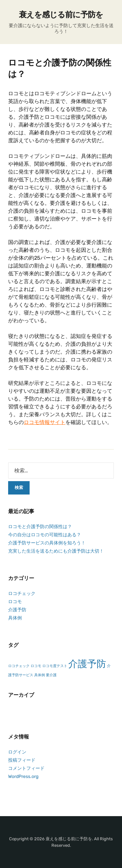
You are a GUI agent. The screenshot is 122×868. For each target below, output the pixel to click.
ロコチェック (22, 594)
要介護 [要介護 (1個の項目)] (51, 675)
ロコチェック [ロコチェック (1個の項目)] (19, 666)
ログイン (17, 752)
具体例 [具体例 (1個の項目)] (40, 675)
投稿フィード (22, 760)
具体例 (15, 618)
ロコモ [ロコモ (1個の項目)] (36, 666)
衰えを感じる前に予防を (61, 15)
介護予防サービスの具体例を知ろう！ (47, 543)
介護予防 (17, 610)
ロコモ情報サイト (45, 422)
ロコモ (15, 602)
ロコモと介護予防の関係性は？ (40, 527)
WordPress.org (23, 777)
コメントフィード (26, 768)
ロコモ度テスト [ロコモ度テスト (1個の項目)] (55, 666)
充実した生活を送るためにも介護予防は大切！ (56, 551)
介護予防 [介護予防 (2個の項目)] (87, 664)
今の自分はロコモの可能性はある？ (45, 535)
